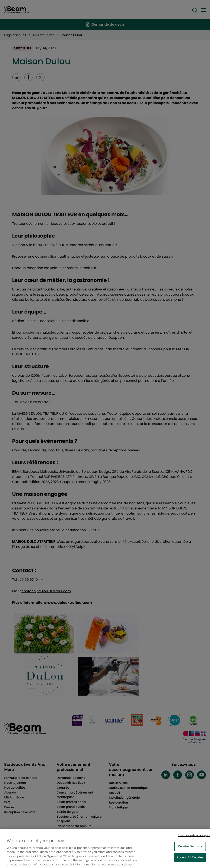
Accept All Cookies (190, 860)
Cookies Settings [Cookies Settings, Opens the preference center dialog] (190, 849)
